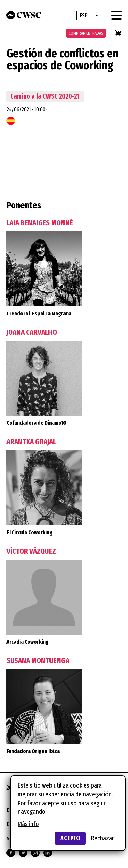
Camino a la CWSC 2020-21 (45, 96)
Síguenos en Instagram (35, 853)
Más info (28, 824)
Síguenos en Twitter (23, 853)
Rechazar (103, 838)
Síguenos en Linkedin (48, 853)
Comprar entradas (86, 33)
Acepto (70, 838)
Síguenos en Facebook (11, 853)
